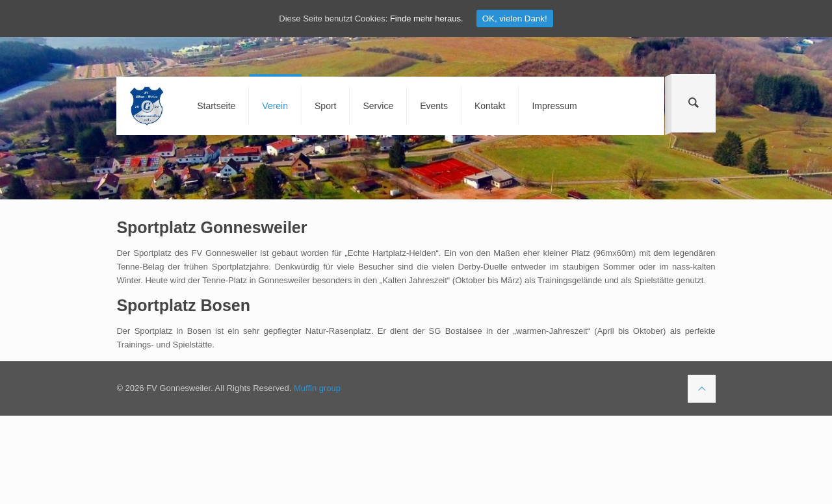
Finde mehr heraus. (427, 19)
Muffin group (317, 388)
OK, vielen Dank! (515, 19)
